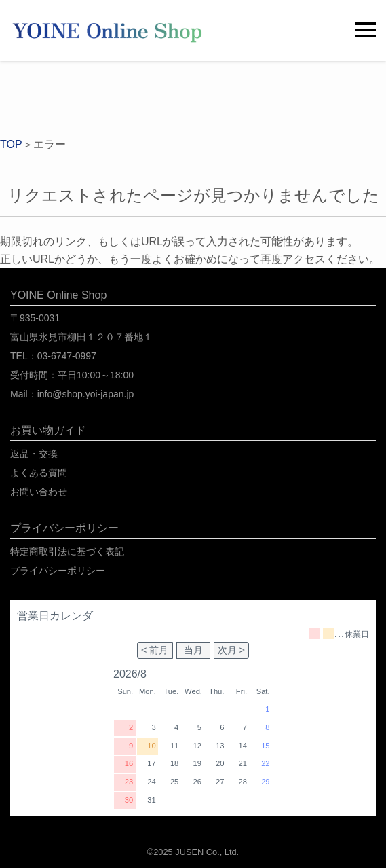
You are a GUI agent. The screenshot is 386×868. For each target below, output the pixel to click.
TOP (11, 144)
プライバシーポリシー (58, 571)
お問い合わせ (39, 492)
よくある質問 (39, 473)
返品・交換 (34, 454)
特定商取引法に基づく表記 (67, 551)
